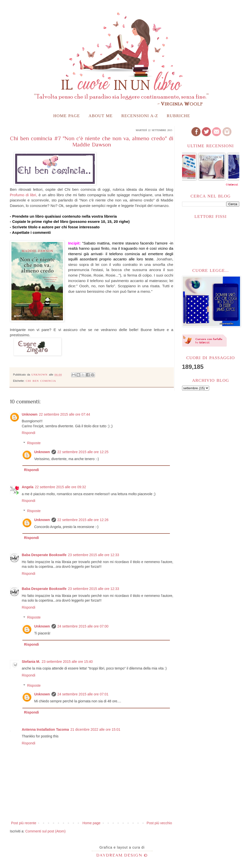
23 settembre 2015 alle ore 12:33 (93, 555)
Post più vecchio (159, 823)
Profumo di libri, (24, 195)
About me (101, 116)
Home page (67, 116)
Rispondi (29, 433)
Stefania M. (31, 662)
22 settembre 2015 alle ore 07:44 (65, 414)
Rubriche (178, 116)
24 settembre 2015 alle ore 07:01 (83, 694)
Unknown (30, 414)
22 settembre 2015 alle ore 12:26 (83, 520)
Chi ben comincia (41, 381)
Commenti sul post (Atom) (46, 831)
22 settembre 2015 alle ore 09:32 (60, 487)
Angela (28, 487)
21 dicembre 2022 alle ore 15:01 (95, 729)
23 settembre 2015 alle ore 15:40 (67, 662)
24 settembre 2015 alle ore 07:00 (83, 626)
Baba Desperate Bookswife (44, 555)
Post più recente (24, 823)
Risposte (34, 443)
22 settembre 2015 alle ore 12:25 (83, 452)
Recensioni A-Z (140, 116)
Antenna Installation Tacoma (46, 729)
